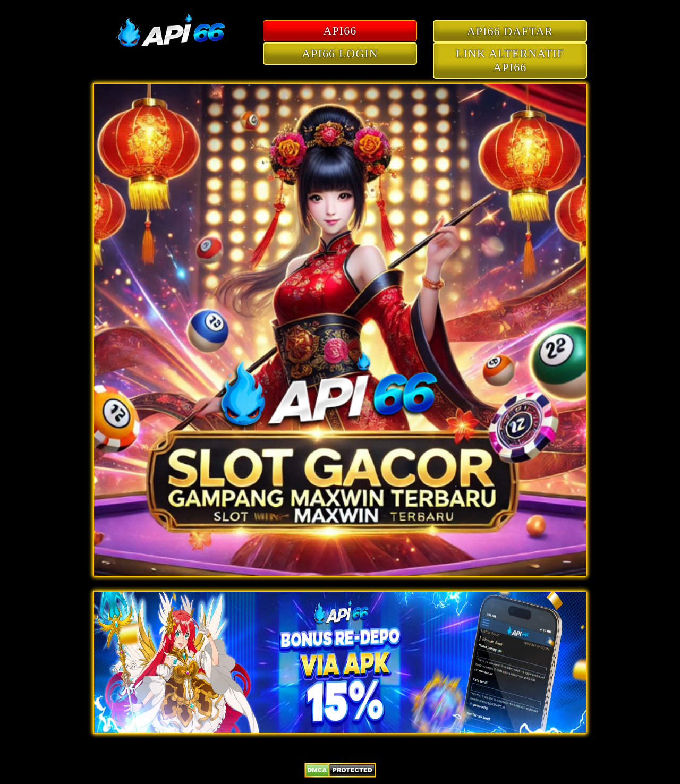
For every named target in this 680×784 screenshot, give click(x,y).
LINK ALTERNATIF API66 (510, 60)
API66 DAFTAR (510, 31)
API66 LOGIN (340, 53)
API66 (340, 31)
